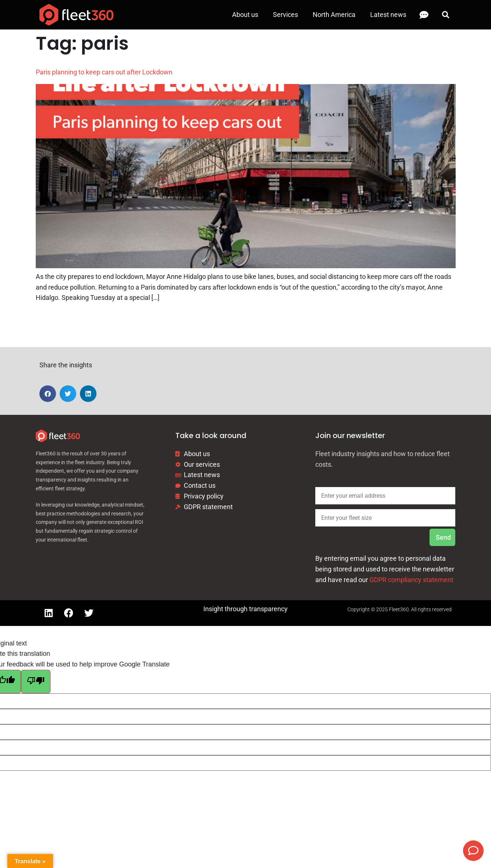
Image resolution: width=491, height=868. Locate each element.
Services (285, 15)
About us (245, 15)
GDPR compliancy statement (411, 580)
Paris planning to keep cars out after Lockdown (104, 72)
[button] (446, 15)
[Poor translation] (36, 682)
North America (334, 15)
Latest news (388, 15)
